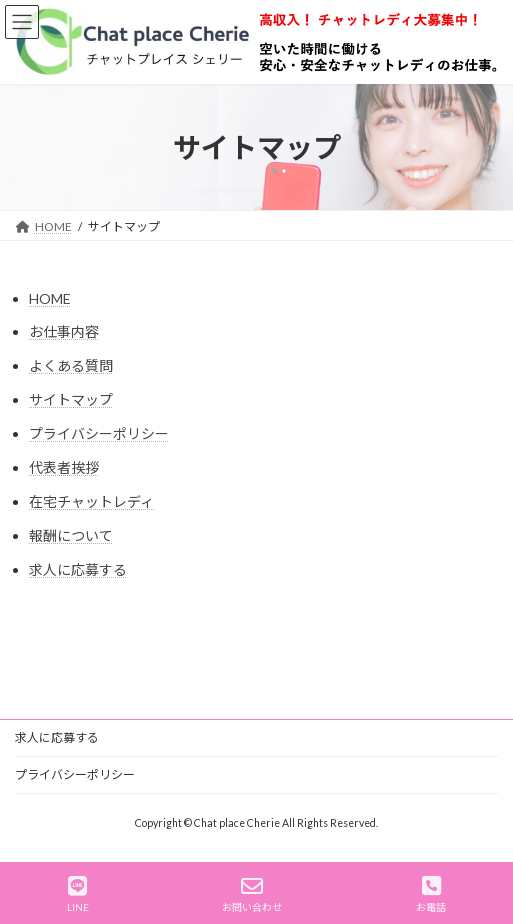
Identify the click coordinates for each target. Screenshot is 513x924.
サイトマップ (71, 399)
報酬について (71, 535)
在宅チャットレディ (91, 501)
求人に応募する (78, 569)
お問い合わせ (252, 894)
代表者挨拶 (64, 467)
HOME (50, 298)
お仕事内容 (64, 331)
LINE (78, 894)
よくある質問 (71, 365)
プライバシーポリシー (99, 433)
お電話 (431, 894)
